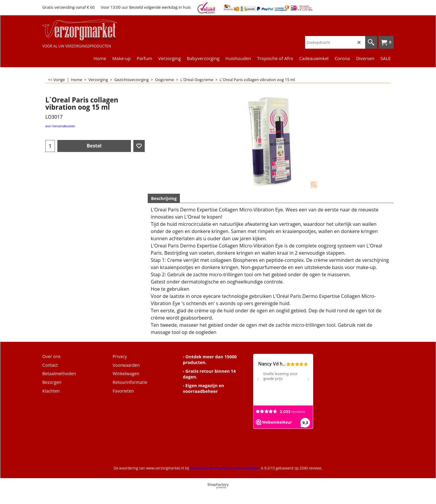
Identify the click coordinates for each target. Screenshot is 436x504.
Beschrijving (164, 198)
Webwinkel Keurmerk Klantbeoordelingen (225, 468)
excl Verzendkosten (60, 126)
